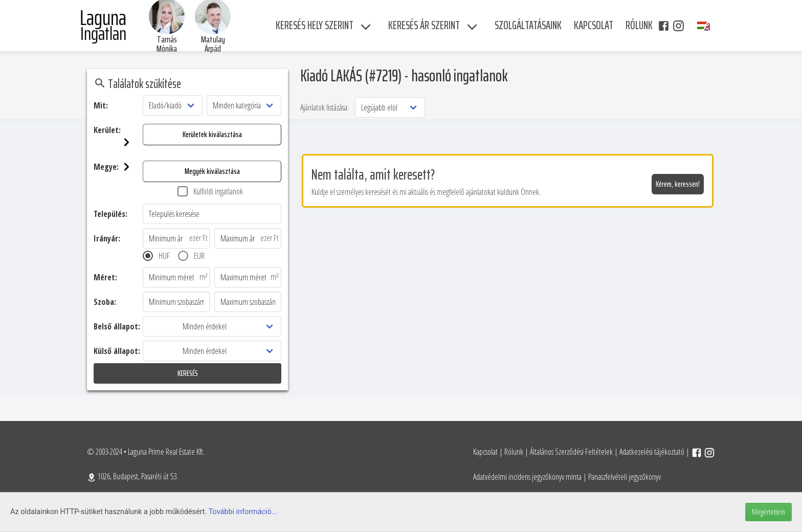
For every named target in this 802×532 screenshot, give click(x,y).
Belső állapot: (117, 326)
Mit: (101, 105)
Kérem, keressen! (678, 184)
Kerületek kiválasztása (212, 134)
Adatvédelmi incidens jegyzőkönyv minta (527, 477)
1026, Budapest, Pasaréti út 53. (132, 476)
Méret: (105, 277)
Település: (110, 214)
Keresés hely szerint (315, 25)
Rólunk (514, 452)
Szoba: (105, 302)
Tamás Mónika (167, 44)
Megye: (118, 167)
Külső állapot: (117, 351)
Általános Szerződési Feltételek (571, 452)
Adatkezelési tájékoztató (652, 452)
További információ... (243, 512)
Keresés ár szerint (424, 25)
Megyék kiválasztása (212, 171)
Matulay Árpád (213, 44)
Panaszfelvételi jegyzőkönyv (625, 477)
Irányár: (107, 238)
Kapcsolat (485, 452)
